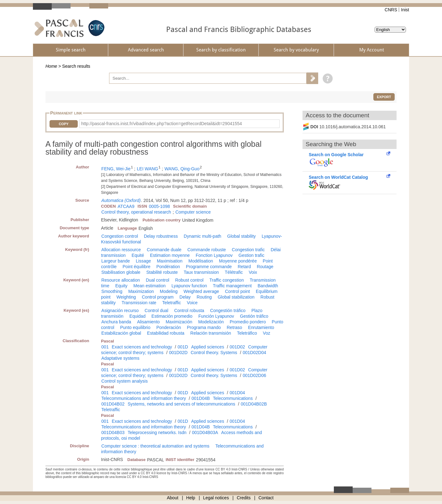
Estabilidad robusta (166, 333)
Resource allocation (121, 280)
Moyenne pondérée (238, 261)
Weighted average (201, 291)
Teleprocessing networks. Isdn (157, 432)
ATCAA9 (126, 206)
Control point (237, 291)
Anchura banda (116, 322)
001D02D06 (254, 375)
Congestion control (120, 236)
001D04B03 (113, 432)
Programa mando (204, 327)
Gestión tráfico (254, 316)
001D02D (178, 353)
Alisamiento (148, 322)
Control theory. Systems (214, 353)
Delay (185, 297)
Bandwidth (268, 286)
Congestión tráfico (228, 310)
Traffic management (232, 286)
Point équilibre (137, 267)
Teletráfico (247, 333)
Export (384, 97)
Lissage (143, 261)
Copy (63, 124)
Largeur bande (116, 261)
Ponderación (169, 327)
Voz (267, 333)
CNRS (391, 10)
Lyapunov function (189, 286)
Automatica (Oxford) (121, 200)
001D (183, 347)
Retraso (234, 327)
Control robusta (189, 310)
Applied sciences (208, 347)
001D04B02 (113, 404)
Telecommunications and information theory (144, 398)
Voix (253, 272)
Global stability (242, 236)
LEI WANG (148, 169)
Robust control (189, 280)
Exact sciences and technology (142, 347)
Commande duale (164, 250)
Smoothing (112, 291)
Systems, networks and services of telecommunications (181, 404)
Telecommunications (233, 398)
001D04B (201, 398)
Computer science (193, 212)
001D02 (237, 347)
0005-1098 (159, 206)
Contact (266, 498)
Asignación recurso (120, 310)
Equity (121, 286)
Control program (158, 297)
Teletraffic (172, 303)
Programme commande (209, 267)
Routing (204, 297)
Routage (265, 267)
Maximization (141, 291)
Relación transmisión (211, 333)
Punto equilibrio (135, 327)
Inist (405, 10)
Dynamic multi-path (203, 236)
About (173, 498)
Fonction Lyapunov (214, 255)
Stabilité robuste (162, 272)
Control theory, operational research (136, 212)
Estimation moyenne (170, 255)
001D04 (237, 393)
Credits (244, 498)
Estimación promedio (172, 316)
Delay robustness (161, 236)
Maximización (179, 322)
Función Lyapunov (216, 316)
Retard (244, 267)
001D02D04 (254, 353)
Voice (192, 303)
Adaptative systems (120, 358)
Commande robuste (207, 250)
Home (51, 66)
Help (191, 498)
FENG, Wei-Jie (116, 169)
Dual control (158, 280)
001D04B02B (254, 404)
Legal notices (216, 498)
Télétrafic (234, 272)
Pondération (168, 267)
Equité (138, 255)
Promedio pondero (248, 322)
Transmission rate (139, 303)
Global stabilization (236, 297)
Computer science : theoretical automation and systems (155, 446)
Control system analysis (124, 381)
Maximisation (170, 261)
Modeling (169, 291)
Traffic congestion (227, 280)
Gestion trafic (251, 255)
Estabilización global (121, 333)
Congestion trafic (248, 250)
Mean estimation (149, 286)
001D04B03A (205, 432)
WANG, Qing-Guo (182, 169)
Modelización (211, 322)
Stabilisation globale (121, 272)
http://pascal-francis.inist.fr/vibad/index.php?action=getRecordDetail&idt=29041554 (162, 124)
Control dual (156, 310)
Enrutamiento (261, 327)
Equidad (137, 316)
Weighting (126, 297)
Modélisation (201, 261)
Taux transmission (201, 272)
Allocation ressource (121, 250)
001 (105, 347)
